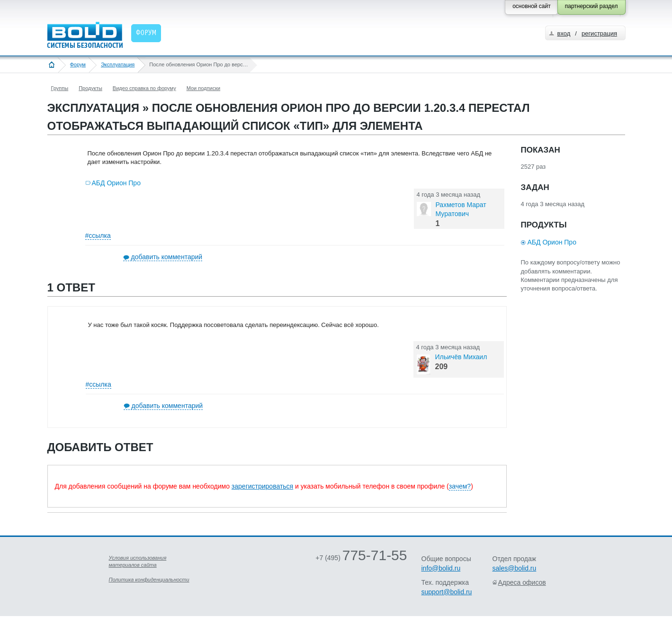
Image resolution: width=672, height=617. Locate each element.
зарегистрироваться (262, 486)
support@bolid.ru (447, 592)
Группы (60, 88)
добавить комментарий (167, 257)
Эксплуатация (118, 64)
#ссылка (98, 236)
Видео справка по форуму (144, 88)
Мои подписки (203, 88)
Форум (78, 64)
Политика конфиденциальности (149, 580)
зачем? (460, 486)
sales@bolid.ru (515, 568)
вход (564, 33)
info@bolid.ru (441, 568)
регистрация (599, 33)
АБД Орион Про (116, 183)
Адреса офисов (522, 582)
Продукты (90, 88)
